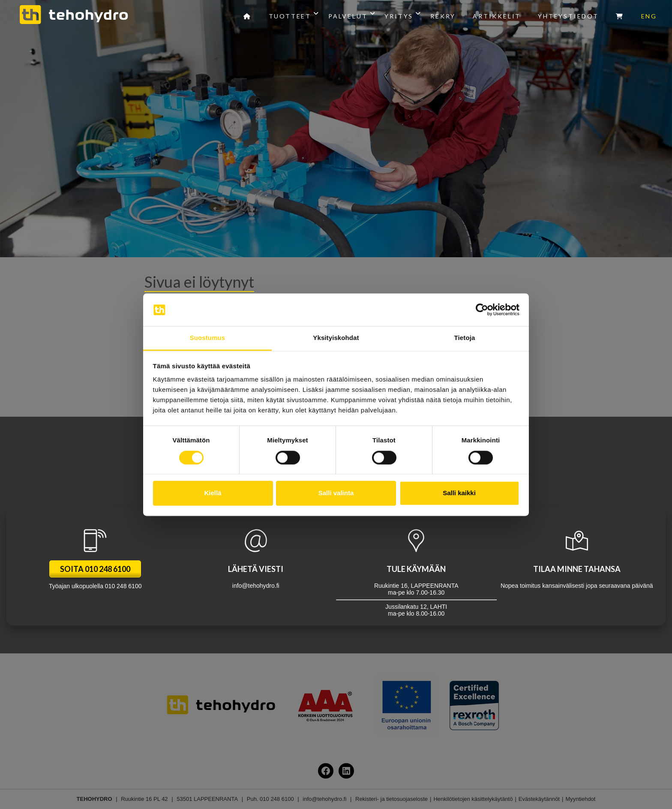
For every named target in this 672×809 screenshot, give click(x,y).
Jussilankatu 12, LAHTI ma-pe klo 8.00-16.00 (416, 573)
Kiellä (213, 493)
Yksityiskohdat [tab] (336, 338)
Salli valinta (336, 493)
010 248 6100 (123, 586)
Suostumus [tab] (208, 338)
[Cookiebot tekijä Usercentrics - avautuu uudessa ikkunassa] (482, 310)
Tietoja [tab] (465, 338)
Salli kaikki (459, 493)
